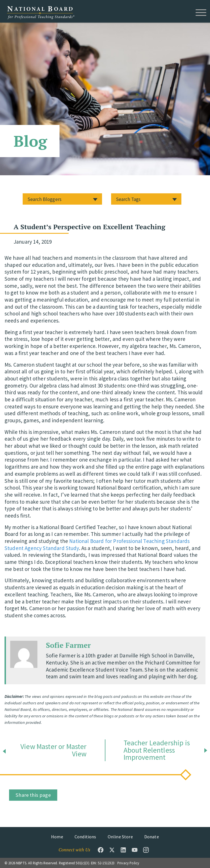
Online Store (120, 837)
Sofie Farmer (68, 645)
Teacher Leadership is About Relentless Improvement (157, 750)
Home (57, 837)
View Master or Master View (53, 750)
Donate (152, 837)
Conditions (85, 837)
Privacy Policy (128, 863)
